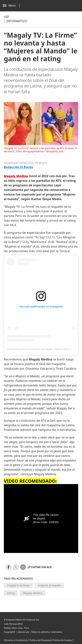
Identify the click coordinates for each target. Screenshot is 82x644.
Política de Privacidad (40, 640)
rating (11, 593)
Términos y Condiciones (16, 640)
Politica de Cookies (63, 640)
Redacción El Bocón (18, 167)
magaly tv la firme (18, 585)
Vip (6, 17)
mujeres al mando (49, 585)
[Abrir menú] (12, 6)
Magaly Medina (32, 593)
